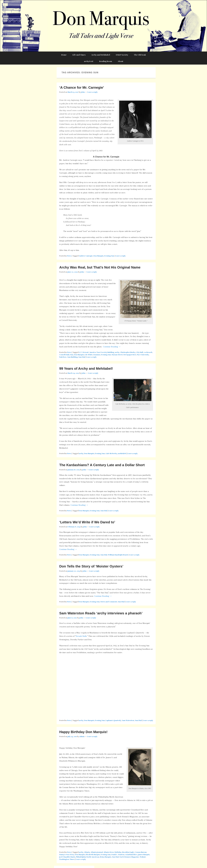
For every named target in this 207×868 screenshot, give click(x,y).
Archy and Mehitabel (101, 55)
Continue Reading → (112, 347)
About (120, 61)
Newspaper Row (130, 355)
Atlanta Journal (97, 852)
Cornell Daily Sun (66, 355)
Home (64, 55)
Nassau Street (117, 355)
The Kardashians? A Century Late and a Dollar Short (102, 465)
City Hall (140, 352)
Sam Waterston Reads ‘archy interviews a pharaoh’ (101, 613)
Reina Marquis (106, 857)
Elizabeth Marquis (93, 855)
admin (82, 737)
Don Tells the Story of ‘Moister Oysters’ (91, 566)
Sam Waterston (128, 720)
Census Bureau (141, 852)
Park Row (63, 357)
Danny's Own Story (67, 855)
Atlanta (87, 852)
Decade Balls (81, 636)
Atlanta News (109, 852)
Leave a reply (92, 92)
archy (117, 352)
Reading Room (106, 61)
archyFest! (89, 61)
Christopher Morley (128, 352)
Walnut (143, 857)
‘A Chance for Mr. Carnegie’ (82, 87)
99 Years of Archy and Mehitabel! (86, 369)
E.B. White (89, 355)
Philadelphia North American (88, 857)
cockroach (148, 352)
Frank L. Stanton (118, 855)
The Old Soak (140, 55)
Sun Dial (82, 357)
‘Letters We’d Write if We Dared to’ (87, 522)
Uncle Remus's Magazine (129, 857)
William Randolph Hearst (118, 555)
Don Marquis (98, 256)
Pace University (143, 355)
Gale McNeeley (111, 453)
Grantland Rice (131, 855)
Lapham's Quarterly (113, 720)
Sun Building (72, 357)
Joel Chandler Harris (67, 857)
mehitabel (122, 453)
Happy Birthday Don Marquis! (83, 732)
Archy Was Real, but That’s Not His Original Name (100, 267)
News (69, 256)
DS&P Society (122, 55)
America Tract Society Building (102, 352)
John (83, 92)
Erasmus (97, 355)
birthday (118, 852)
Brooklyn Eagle (128, 852)
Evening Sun (109, 256)
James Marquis (144, 855)
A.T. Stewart (84, 352)
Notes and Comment (109, 602)
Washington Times (67, 859)
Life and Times (79, 55)
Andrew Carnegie (86, 256)
